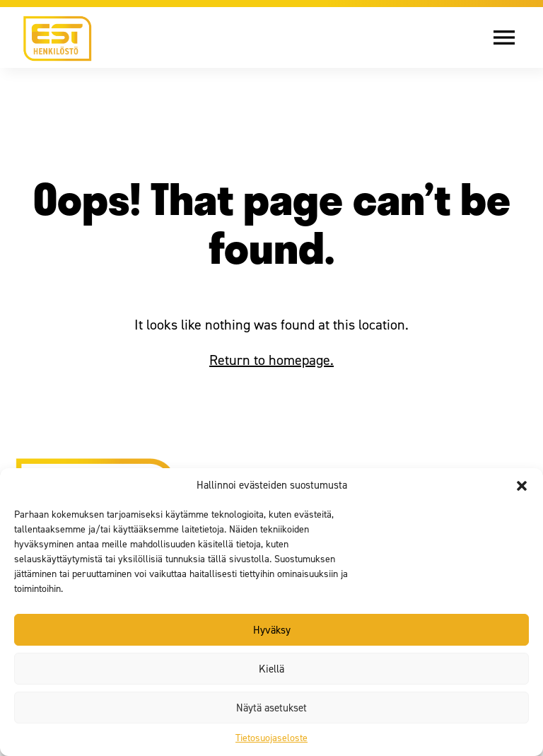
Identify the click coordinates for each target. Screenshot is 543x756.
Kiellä (271, 669)
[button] (522, 486)
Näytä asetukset (271, 708)
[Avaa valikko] (515, 37)
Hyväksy (272, 630)
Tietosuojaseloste (271, 738)
